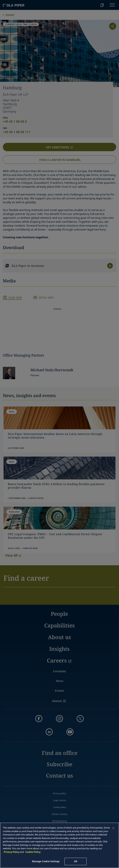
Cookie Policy (33, 852)
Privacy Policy (12, 852)
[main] (59, 845)
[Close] (113, 828)
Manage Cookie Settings (46, 861)
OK (76, 861)
